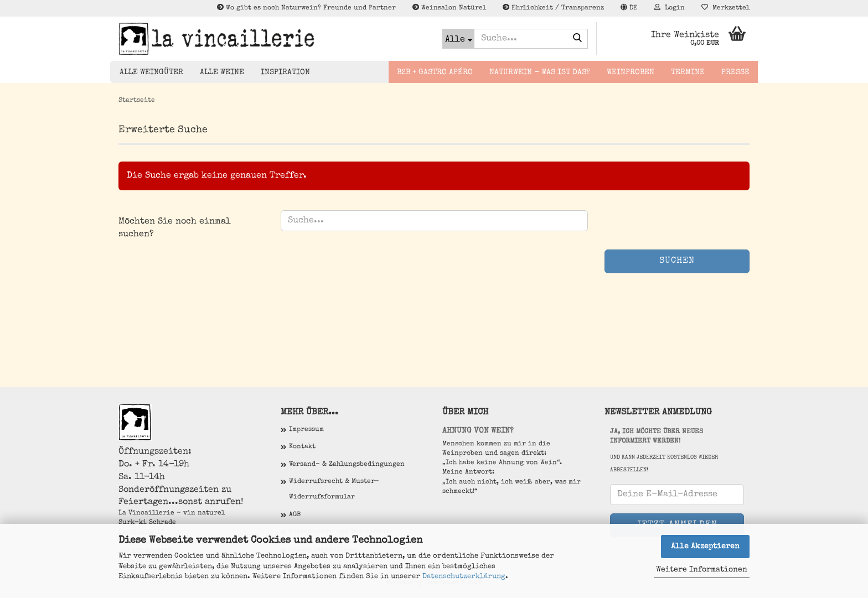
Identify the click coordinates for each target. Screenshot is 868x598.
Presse (735, 72)
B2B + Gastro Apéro (435, 72)
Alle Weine (222, 72)
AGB (295, 515)
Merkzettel (725, 8)
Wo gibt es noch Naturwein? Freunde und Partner (306, 8)
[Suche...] (458, 39)
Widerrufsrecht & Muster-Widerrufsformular (334, 490)
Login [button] (670, 8)
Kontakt (302, 447)
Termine (688, 72)
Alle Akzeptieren (705, 547)
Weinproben (631, 72)
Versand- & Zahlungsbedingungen (347, 465)
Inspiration (285, 72)
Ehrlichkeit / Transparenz (553, 8)
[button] (629, 8)
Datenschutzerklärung (464, 577)
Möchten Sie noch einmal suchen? (175, 228)
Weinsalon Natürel (449, 8)
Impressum (306, 430)
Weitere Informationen (702, 570)
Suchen (677, 261)
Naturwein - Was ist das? (540, 72)
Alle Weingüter (151, 72)
